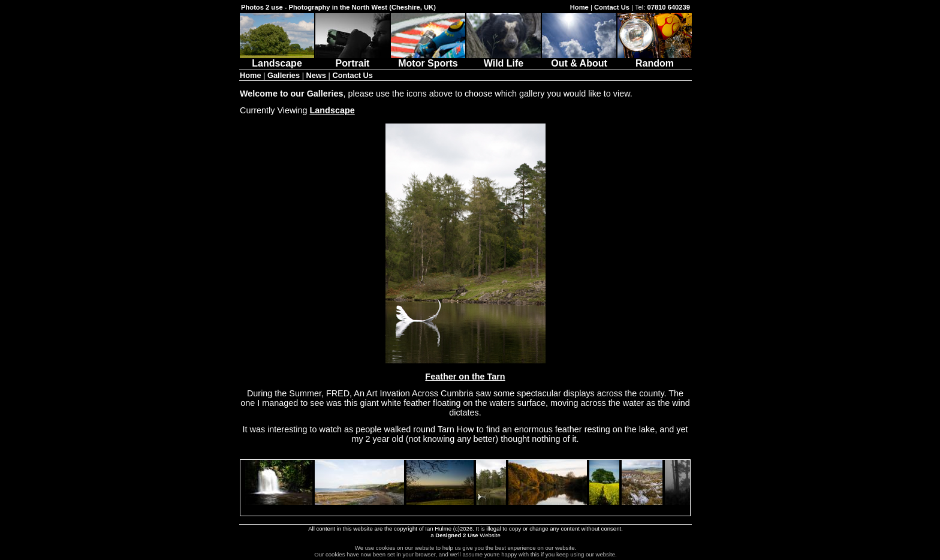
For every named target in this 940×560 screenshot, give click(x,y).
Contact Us (612, 7)
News (316, 75)
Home (579, 7)
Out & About (579, 59)
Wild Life (504, 59)
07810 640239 (668, 7)
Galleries (284, 75)
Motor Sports (428, 59)
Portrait (352, 59)
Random (655, 59)
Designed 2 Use (457, 535)
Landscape (277, 59)
